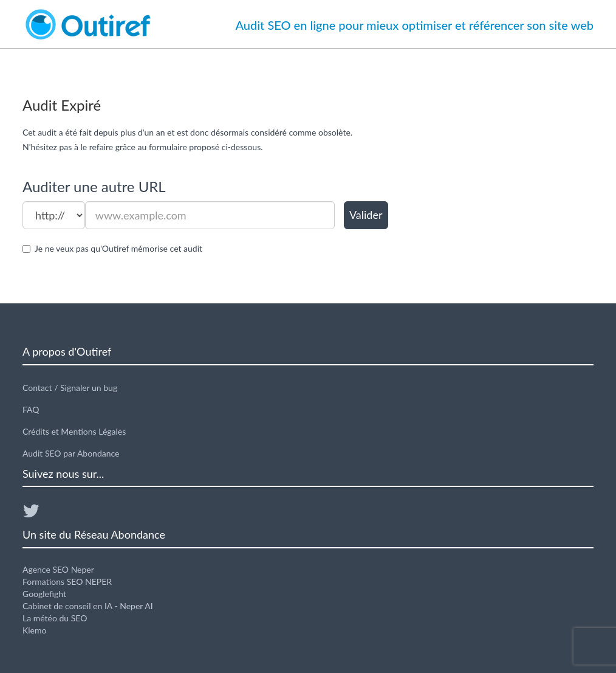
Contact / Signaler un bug (70, 388)
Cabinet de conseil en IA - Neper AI (88, 606)
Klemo (34, 630)
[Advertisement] (505, 195)
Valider (366, 215)
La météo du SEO (55, 618)
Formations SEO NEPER (67, 582)
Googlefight (44, 594)
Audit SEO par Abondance (71, 453)
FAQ (31, 409)
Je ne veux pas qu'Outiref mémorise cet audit (118, 248)
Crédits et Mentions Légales (74, 431)
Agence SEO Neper (58, 569)
